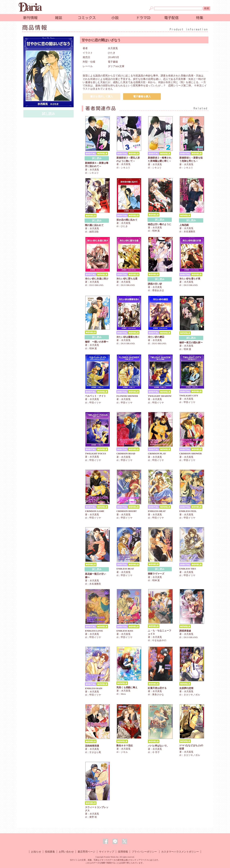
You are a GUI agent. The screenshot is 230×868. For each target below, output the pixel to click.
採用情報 (123, 852)
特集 (200, 18)
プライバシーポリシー (144, 852)
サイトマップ (107, 852)
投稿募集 (50, 852)
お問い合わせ (66, 852)
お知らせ (36, 852)
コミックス (87, 18)
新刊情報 (30, 18)
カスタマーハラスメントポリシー (180, 852)
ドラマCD (143, 18)
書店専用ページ (86, 852)
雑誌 (59, 18)
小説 (115, 18)
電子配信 (171, 18)
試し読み (97, 158)
